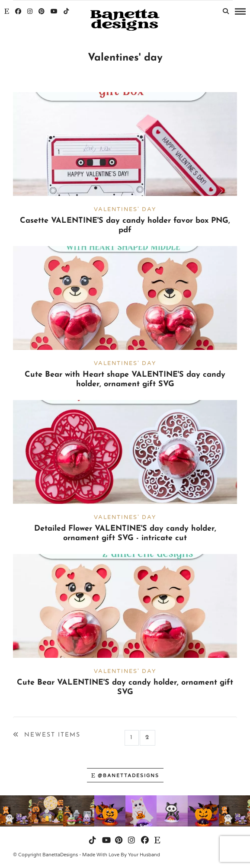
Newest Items (47, 735)
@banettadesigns (125, 776)
